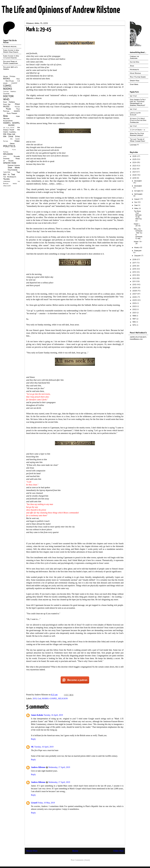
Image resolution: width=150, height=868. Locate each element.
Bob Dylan (10, 81)
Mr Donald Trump (11, 129)
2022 (135, 169)
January (138, 256)
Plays (14, 150)
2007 (135, 294)
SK (32, 747)
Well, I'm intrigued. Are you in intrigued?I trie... (138, 234)
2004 (135, 303)
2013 (134, 275)
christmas (7, 181)
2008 (135, 291)
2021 (134, 172)
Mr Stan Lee (9, 134)
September (138, 194)
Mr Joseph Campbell (11, 131)
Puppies (6, 152)
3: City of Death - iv (137, 130)
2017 (134, 263)
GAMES (17, 111)
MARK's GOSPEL (50, 698)
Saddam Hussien (14, 165)
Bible (18, 79)
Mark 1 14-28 (138, 243)
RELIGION (63, 698)
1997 (134, 319)
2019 (35, 698)
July (136, 202)
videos (15, 184)
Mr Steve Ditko (11, 136)
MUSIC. (12, 125)
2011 (134, 281)
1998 (134, 316)
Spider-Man (134, 81)
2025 (135, 159)
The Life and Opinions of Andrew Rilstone (61, 10)
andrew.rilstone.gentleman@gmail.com (138, 338)
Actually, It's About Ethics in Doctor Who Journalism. (138, 120)
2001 (135, 313)
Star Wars (14, 168)
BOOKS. (7, 79)
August (137, 199)
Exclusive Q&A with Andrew (10, 68)
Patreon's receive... (10, 46)
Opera (12, 143)
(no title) (133, 96)
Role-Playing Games (138, 77)
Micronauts (134, 69)
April (137, 208)
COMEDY (14, 83)
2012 (134, 278)
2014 (134, 272)
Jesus (132, 66)
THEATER (7, 172)
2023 (135, 166)
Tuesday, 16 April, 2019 (53, 715)
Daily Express (9, 102)
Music (17, 141)
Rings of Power (11, 160)
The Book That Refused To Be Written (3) (138, 216)
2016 (135, 266)
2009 (135, 288)
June (136, 205)
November (138, 186)
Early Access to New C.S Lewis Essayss (11, 57)
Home (75, 851)
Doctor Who (135, 62)
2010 (135, 284)
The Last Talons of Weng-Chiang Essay (137, 140)
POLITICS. (9, 146)
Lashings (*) (134, 145)
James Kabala (37, 715)
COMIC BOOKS (8, 87)
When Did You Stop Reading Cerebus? (137, 134)
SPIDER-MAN (10, 163)
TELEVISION (12, 170)
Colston (6, 94)
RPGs (5, 156)
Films (8, 109)
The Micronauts (10, 177)
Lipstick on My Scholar (135, 114)
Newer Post (32, 851)
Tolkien (6, 179)
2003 (135, 306)
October (138, 191)
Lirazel (34, 803)
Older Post (118, 851)
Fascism (17, 107)
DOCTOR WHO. (8, 98)
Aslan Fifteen (9, 76)
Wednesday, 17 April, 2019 (59, 767)
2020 (135, 175)
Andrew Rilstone (38, 767)
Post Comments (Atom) (80, 860)
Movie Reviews (135, 73)
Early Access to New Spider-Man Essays (11, 51)
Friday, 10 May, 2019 (46, 803)
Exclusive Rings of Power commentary (11, 62)
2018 (134, 259)
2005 (135, 300)
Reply (33, 739)
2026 (135, 156)
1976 (134, 325)
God (39, 698)
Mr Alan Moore (9, 128)
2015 (134, 269)
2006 (135, 297)
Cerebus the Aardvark (134, 57)
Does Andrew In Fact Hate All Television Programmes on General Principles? (138, 102)
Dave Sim (7, 104)
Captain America (10, 91)
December (138, 181)
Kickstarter (8, 121)
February (138, 251)
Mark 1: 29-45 (137, 225)
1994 (134, 322)
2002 (135, 309)
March (137, 247)
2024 (135, 162)
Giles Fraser (12, 113)
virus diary (7, 186)
